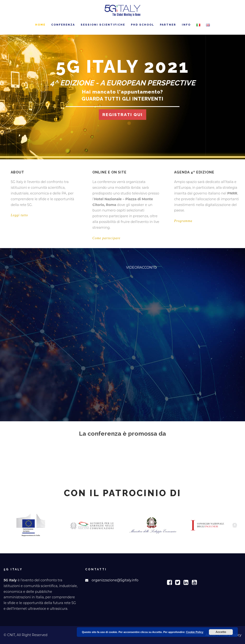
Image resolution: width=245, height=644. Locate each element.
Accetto (221, 632)
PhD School (142, 25)
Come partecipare (106, 238)
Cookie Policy (195, 632)
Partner (168, 25)
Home (40, 25)
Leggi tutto (19, 215)
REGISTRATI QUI (122, 115)
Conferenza (63, 25)
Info (186, 25)
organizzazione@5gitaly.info (115, 580)
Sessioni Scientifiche (103, 25)
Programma (183, 221)
